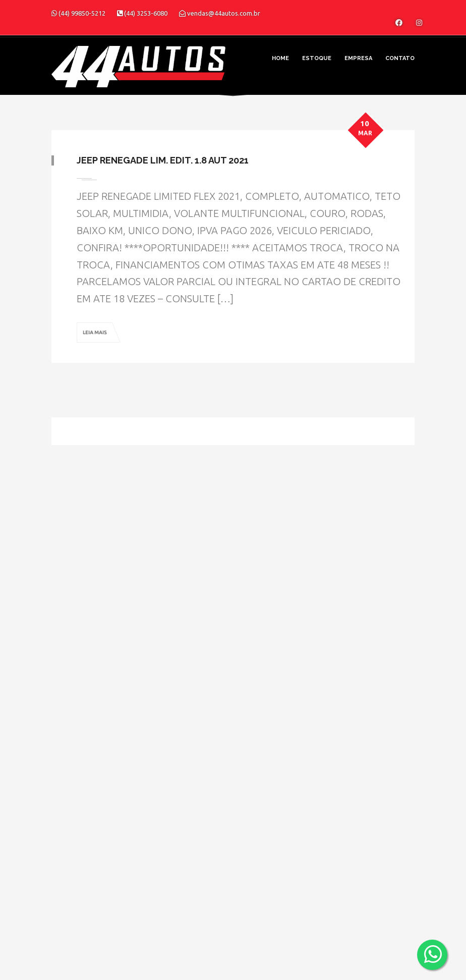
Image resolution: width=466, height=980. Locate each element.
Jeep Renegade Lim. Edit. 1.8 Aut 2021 (163, 160)
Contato (400, 58)
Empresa (358, 58)
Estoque (317, 58)
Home (280, 58)
